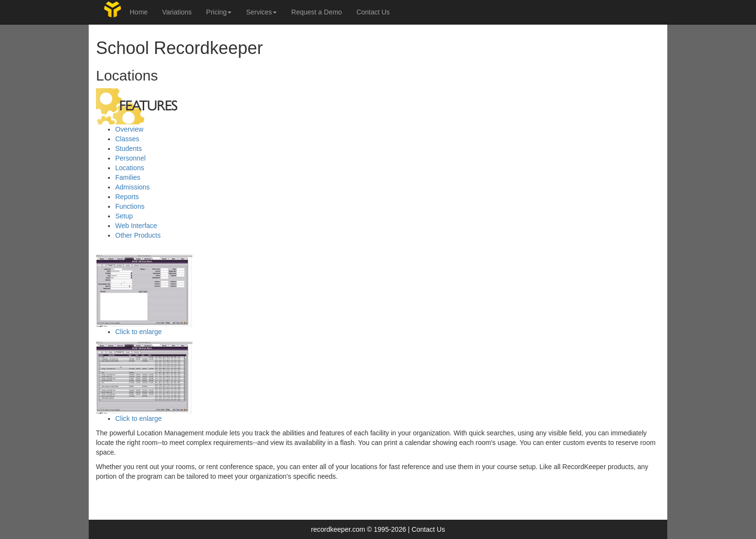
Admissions (133, 187)
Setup (124, 216)
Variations (177, 12)
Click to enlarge (139, 332)
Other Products (138, 235)
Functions (130, 206)
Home (139, 12)
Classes (127, 139)
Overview (129, 129)
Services (261, 12)
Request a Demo (317, 12)
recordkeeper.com (338, 529)
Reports (127, 197)
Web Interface (136, 226)
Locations (130, 168)
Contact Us (373, 12)
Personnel (130, 158)
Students (128, 148)
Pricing (219, 12)
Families (128, 177)
